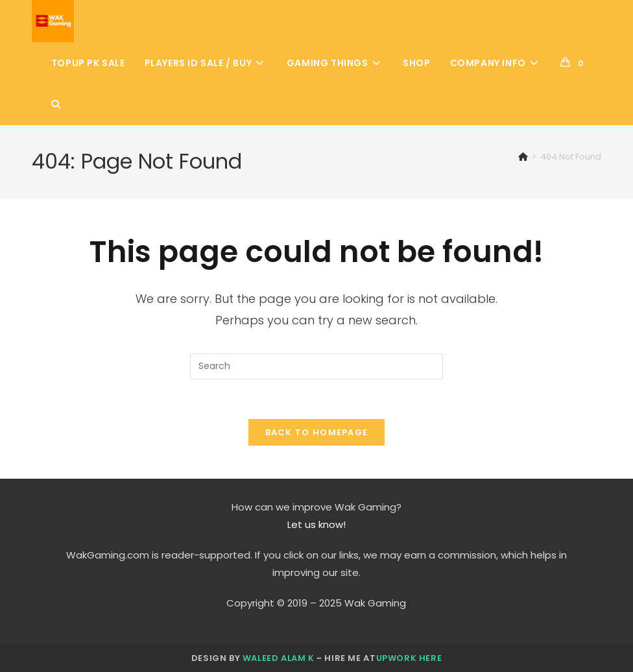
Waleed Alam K (279, 658)
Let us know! (316, 524)
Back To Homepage (317, 432)
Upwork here (409, 658)
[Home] (523, 157)
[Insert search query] (316, 366)
